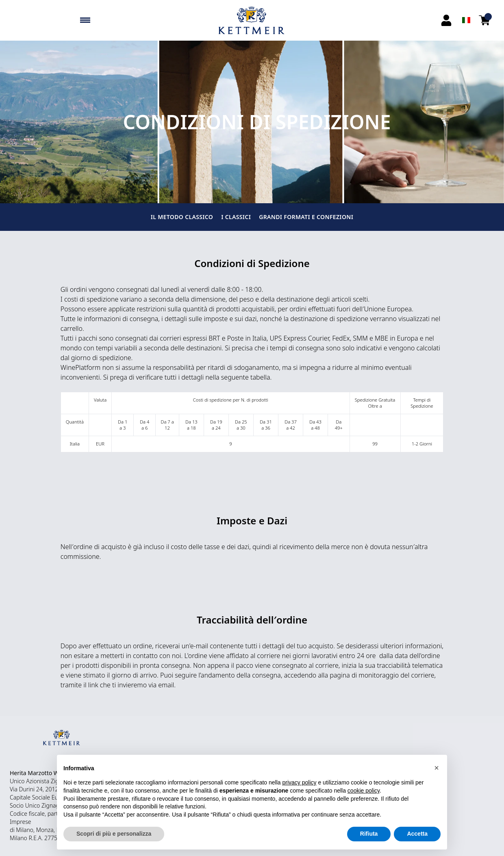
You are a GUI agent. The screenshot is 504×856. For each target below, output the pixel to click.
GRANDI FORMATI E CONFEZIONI (306, 217)
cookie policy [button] (364, 791)
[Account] (446, 20)
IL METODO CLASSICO (182, 217)
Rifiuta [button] (369, 834)
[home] (252, 20)
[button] (437, 768)
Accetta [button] (417, 834)
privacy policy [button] (300, 782)
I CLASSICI (236, 217)
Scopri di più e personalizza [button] (114, 834)
